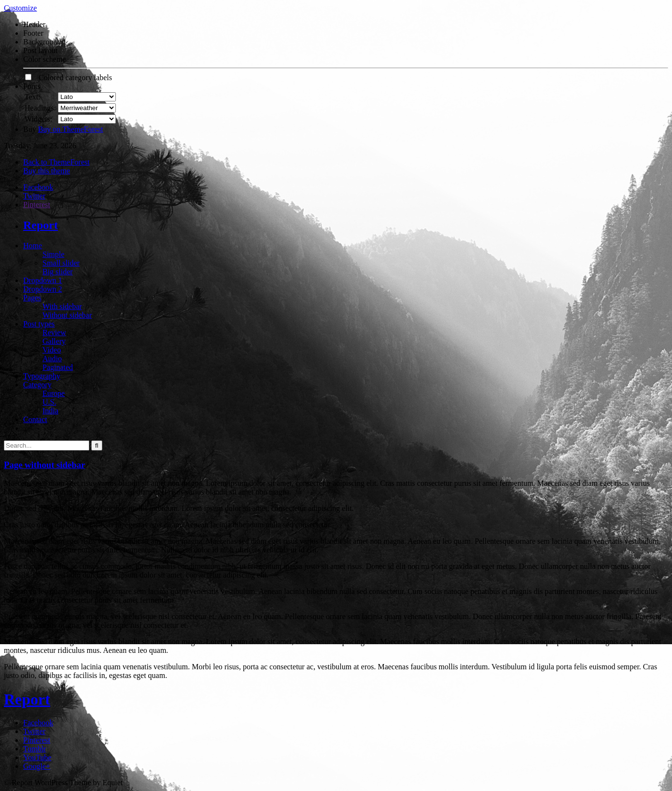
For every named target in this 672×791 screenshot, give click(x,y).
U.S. (49, 402)
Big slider (58, 272)
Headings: (40, 108)
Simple (53, 254)
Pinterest (37, 205)
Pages (32, 298)
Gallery (54, 341)
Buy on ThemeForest (71, 129)
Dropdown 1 (42, 280)
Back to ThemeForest (56, 162)
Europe (54, 393)
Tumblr (35, 749)
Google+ (37, 766)
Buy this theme (47, 171)
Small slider (61, 263)
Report (41, 225)
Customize (20, 8)
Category (37, 385)
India (50, 411)
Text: (33, 97)
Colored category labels (69, 78)
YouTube (37, 757)
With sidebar (62, 306)
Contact (35, 419)
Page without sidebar (44, 465)
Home (33, 246)
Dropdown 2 (42, 289)
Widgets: (38, 119)
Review (54, 332)
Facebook (38, 187)
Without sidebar (67, 315)
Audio (52, 359)
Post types (39, 324)
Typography (42, 376)
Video (52, 350)
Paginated (58, 367)
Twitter (34, 196)
